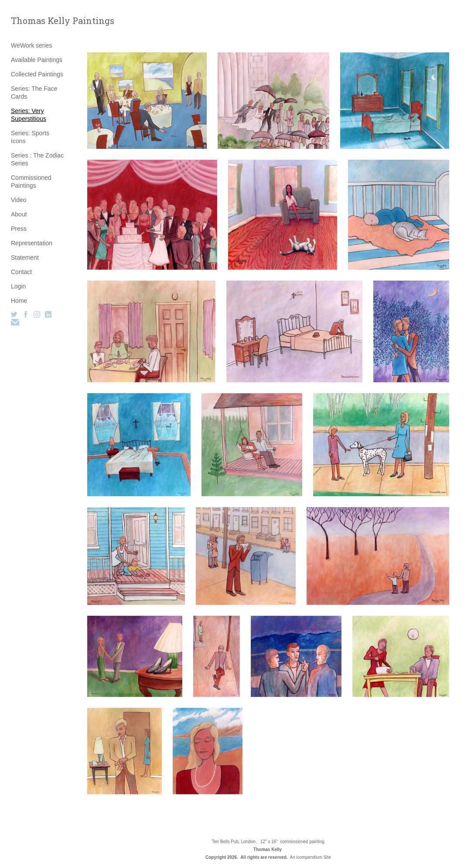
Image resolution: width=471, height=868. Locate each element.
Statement (25, 257)
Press (19, 229)
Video (19, 200)
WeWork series (31, 45)
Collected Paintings (37, 74)
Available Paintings (37, 60)
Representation (32, 243)
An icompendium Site (311, 857)
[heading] (33, 21)
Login (18, 286)
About (19, 214)
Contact (21, 272)
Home (19, 301)
